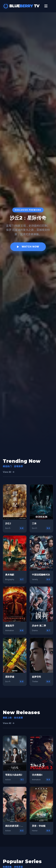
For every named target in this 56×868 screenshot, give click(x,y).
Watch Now (28, 247)
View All (9, 472)
